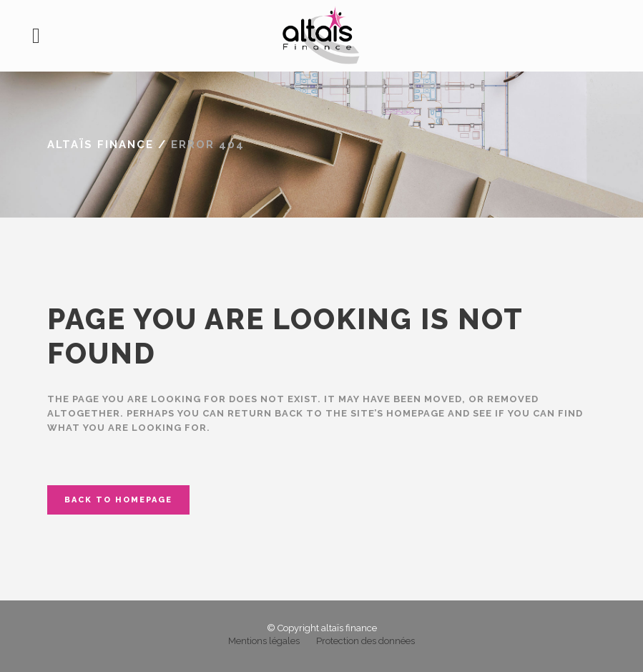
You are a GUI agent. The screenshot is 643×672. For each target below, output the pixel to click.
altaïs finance (100, 145)
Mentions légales (264, 641)
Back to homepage (118, 500)
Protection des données (365, 641)
